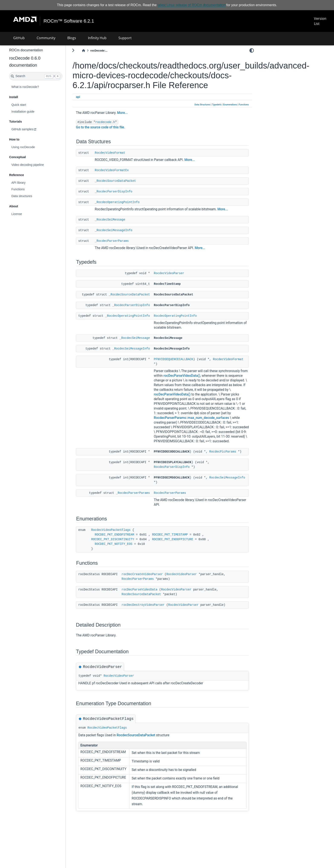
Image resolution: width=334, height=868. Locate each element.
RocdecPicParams (179, 470)
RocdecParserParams (181, 511)
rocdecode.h (117, 122)
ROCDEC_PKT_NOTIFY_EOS (125, 563)
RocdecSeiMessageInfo (183, 501)
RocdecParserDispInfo (183, 486)
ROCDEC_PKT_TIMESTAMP (181, 553)
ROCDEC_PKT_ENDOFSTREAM (126, 553)
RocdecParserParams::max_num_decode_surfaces (203, 427)
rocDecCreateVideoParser (153, 593)
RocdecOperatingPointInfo (187, 316)
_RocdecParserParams (123, 241)
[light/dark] (252, 50)
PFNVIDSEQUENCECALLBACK (185, 359)
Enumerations (230, 105)
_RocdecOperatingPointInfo (128, 202)
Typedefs (217, 105)
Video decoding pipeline (39, 165)
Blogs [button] (72, 38)
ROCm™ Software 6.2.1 (69, 21)
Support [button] (125, 38)
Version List (320, 21)
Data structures (33, 196)
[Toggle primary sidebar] (84, 50)
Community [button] (46, 38)
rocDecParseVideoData (151, 608)
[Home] (95, 51)
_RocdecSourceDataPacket (127, 181)
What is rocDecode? (36, 87)
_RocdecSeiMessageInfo (125, 230)
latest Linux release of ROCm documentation (191, 5)
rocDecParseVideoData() (223, 375)
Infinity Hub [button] (97, 38)
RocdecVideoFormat (121, 153)
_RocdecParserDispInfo (125, 191)
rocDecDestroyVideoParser (154, 623)
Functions (29, 189)
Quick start (30, 105)
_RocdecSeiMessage (121, 219)
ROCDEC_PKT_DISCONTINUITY (124, 558)
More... (134, 113)
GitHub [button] (19, 38)
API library (30, 183)
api (89, 97)
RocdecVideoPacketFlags (122, 549)
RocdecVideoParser (180, 273)
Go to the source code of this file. (112, 127)
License (28, 214)
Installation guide (34, 111)
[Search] (47, 76)
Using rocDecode (34, 147)
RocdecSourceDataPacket (153, 613)
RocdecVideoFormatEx (123, 170)
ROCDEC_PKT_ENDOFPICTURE (184, 558)
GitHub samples (33, 129)
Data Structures (202, 105)
